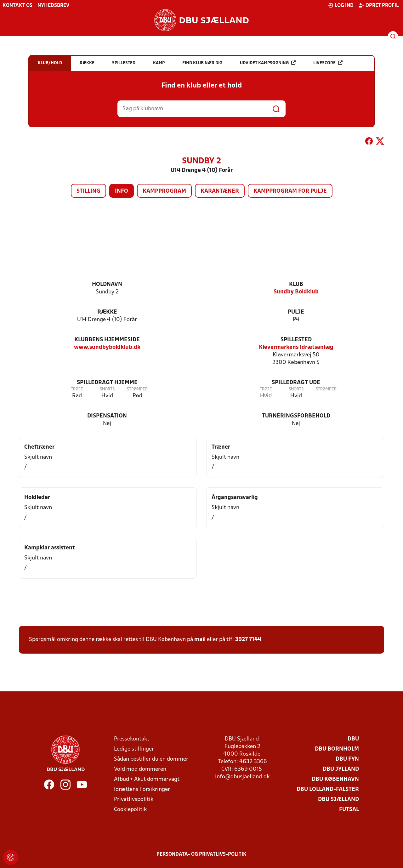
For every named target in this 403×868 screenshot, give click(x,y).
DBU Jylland (341, 769)
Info (122, 191)
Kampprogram (164, 191)
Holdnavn (107, 284)
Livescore (328, 63)
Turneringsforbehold (296, 416)
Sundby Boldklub (296, 292)
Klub (296, 284)
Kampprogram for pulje (290, 191)
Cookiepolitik (130, 810)
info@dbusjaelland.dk (242, 777)
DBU (353, 739)
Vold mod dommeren (140, 769)
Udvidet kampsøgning (268, 63)
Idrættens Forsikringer (142, 789)
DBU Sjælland (338, 800)
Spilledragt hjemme (107, 383)
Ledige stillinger (134, 749)
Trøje (77, 389)
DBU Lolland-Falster (328, 789)
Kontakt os (17, 6)
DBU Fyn (347, 759)
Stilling (88, 191)
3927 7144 (248, 640)
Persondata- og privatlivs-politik (201, 854)
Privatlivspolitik (134, 800)
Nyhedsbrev (53, 6)
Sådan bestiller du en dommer (151, 759)
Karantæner (220, 191)
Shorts (107, 389)
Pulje (296, 312)
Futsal (349, 810)
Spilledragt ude (296, 383)
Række (107, 312)
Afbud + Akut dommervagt (147, 779)
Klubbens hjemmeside (107, 340)
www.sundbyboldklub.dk (107, 347)
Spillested (296, 340)
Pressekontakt (132, 739)
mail (200, 640)
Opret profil (379, 5)
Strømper (137, 389)
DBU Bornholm (337, 749)
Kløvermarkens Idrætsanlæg (296, 347)
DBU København (335, 779)
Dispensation (107, 416)
